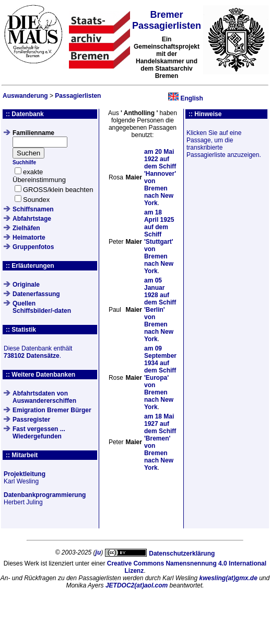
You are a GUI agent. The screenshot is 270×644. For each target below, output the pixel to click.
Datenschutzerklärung (182, 553)
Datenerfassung (36, 294)
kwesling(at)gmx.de (228, 578)
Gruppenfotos (33, 247)
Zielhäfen (26, 228)
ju (98, 552)
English (191, 98)
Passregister (31, 420)
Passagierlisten (78, 96)
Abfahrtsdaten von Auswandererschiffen (44, 397)
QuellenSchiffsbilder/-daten (42, 307)
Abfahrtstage (32, 219)
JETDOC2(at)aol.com (137, 585)
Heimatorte (29, 238)
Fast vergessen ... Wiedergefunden (39, 433)
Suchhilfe (24, 162)
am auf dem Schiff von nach (159, 242)
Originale (26, 285)
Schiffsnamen (33, 209)
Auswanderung (25, 96)
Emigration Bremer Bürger (52, 410)
